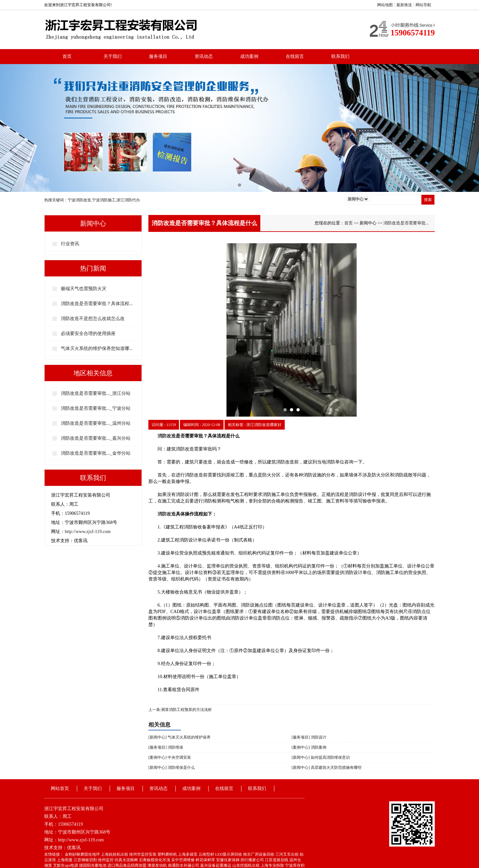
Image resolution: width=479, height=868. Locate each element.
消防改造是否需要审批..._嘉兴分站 (96, 438)
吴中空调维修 (183, 860)
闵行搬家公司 (253, 860)
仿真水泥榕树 (127, 860)
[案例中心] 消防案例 (309, 747)
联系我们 (340, 56)
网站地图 (385, 5)
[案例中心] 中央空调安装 (170, 757)
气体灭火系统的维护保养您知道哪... (97, 348)
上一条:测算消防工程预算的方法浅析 (180, 710)
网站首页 (60, 788)
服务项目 (158, 56)
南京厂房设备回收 (259, 854)
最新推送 (404, 5)
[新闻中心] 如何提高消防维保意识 (321, 757)
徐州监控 (106, 860)
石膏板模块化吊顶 (155, 860)
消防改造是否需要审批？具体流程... (97, 304)
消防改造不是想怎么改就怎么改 (93, 319)
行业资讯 (70, 244)
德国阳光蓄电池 (93, 865)
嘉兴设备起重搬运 (216, 865)
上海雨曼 (65, 860)
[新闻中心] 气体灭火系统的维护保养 (179, 737)
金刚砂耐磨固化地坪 (83, 854)
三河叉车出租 (287, 854)
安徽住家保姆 (228, 860)
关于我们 (113, 56)
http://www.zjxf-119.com (88, 532)
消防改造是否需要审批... (406, 223)
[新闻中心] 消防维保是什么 (172, 768)
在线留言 (295, 56)
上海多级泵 (188, 854)
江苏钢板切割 (86, 860)
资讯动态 (204, 56)
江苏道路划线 (277, 860)
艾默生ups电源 (66, 865)
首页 (67, 56)
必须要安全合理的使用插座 (88, 334)
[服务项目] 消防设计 (309, 737)
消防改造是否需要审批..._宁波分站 (96, 408)
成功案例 (249, 56)
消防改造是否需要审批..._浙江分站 (96, 393)
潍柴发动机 (158, 865)
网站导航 (423, 5)
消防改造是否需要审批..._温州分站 (96, 423)
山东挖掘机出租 (246, 865)
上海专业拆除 (273, 865)
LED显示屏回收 (229, 854)
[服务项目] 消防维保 (166, 747)
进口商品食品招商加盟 (127, 865)
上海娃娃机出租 (115, 854)
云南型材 (207, 854)
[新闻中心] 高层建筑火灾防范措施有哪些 (327, 768)
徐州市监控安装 (143, 854)
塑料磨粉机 (168, 854)
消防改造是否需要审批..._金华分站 (96, 453)
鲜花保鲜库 (206, 860)
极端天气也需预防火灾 (84, 289)
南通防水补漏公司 (184, 865)
